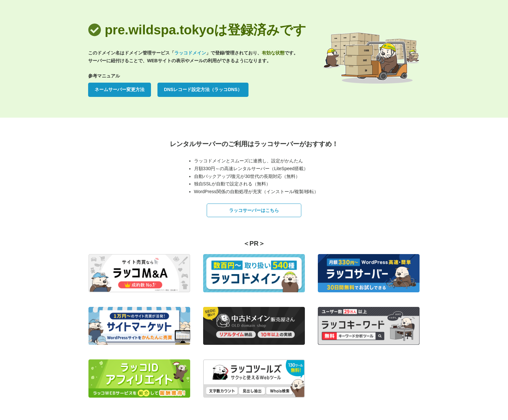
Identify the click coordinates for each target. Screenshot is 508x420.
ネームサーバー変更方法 (120, 89)
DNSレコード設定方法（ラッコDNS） (203, 89)
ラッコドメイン (190, 53)
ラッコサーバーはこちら (254, 210)
